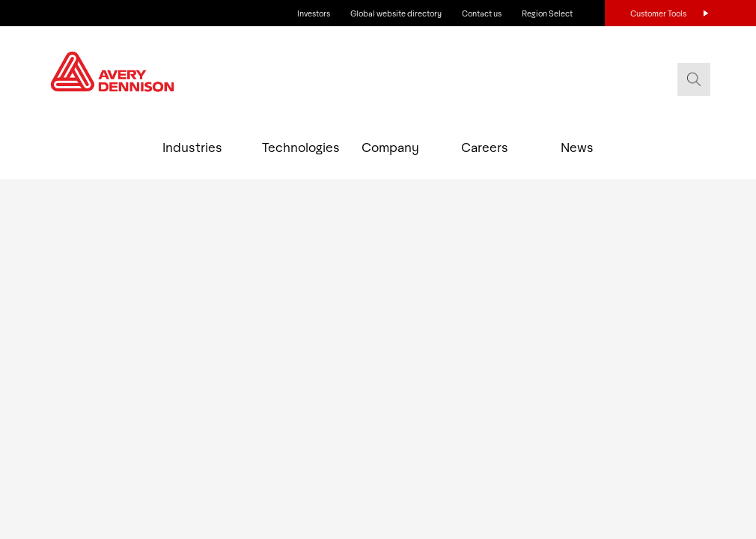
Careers (485, 147)
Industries (192, 147)
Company (390, 147)
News (577, 147)
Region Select (547, 13)
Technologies (294, 147)
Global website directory (396, 13)
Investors (314, 13)
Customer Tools (658, 13)
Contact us (482, 13)
